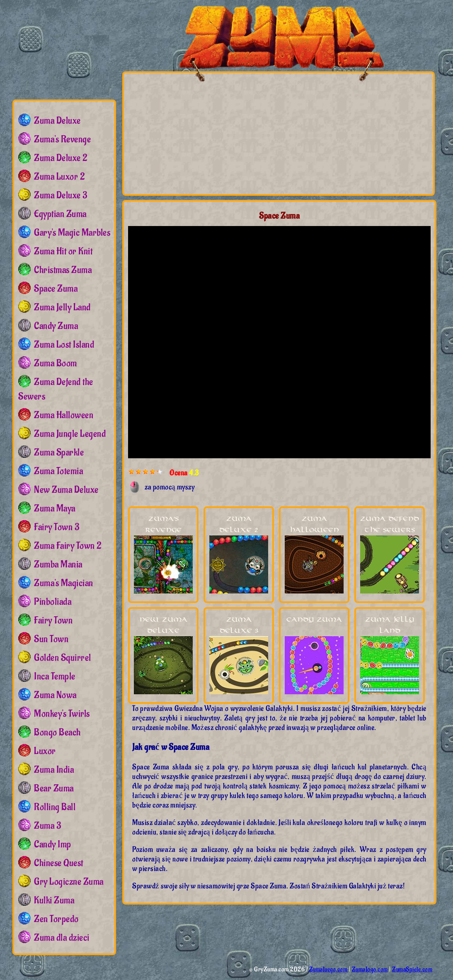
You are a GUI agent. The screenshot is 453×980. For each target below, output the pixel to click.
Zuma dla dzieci (62, 938)
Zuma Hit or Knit (63, 251)
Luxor (45, 751)
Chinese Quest (59, 863)
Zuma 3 (47, 826)
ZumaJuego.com (328, 969)
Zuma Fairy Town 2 (68, 546)
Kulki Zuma (54, 900)
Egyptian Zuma (60, 214)
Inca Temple (55, 676)
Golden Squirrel (63, 658)
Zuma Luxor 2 (59, 177)
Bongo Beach (57, 732)
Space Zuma (56, 289)
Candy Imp (53, 844)
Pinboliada (53, 602)
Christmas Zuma (63, 270)
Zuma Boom (56, 363)
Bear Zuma (54, 788)
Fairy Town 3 (57, 527)
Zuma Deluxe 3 (61, 195)
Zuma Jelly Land (62, 307)
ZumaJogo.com (370, 969)
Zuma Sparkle (59, 452)
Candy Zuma (314, 620)
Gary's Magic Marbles (72, 233)
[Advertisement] (206, 133)
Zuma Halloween (64, 415)
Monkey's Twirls (62, 714)
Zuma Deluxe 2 (61, 158)
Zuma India (54, 770)
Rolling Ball (55, 807)
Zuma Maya (55, 508)
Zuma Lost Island (64, 345)
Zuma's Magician (64, 583)
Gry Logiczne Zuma (69, 882)
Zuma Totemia (58, 471)
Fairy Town (53, 620)
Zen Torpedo (56, 919)
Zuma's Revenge (62, 139)
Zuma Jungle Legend (70, 434)
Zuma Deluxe (57, 121)
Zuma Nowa (55, 695)
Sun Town (51, 639)
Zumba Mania (58, 564)
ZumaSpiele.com (412, 969)
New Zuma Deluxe (66, 490)
